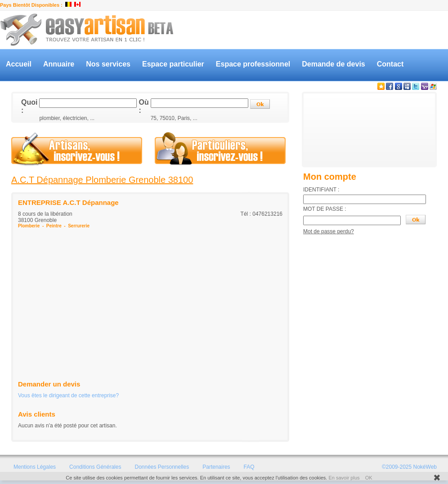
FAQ (249, 467)
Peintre (54, 226)
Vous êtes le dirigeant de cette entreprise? (68, 395)
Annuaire (59, 64)
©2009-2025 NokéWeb (409, 467)
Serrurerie (79, 226)
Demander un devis (49, 384)
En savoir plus (344, 478)
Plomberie (29, 226)
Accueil (19, 64)
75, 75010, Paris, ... (174, 118)
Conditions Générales (95, 467)
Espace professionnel (253, 64)
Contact (390, 64)
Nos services (108, 64)
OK (369, 478)
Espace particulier (173, 64)
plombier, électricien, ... (67, 118)
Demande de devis (334, 64)
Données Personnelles (162, 467)
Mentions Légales (35, 467)
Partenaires (216, 467)
